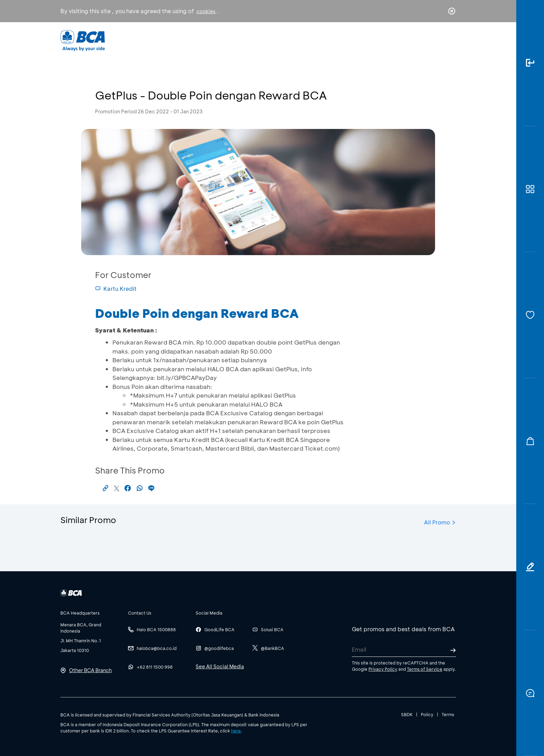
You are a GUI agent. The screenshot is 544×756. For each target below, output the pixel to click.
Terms (448, 714)
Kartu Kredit (116, 289)
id (437, 41)
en (450, 41)
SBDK (407, 714)
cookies (206, 11)
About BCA (298, 40)
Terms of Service (425, 669)
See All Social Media (220, 666)
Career (345, 40)
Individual (202, 40)
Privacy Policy (383, 669)
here (236, 731)
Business (249, 40)
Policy (427, 714)
